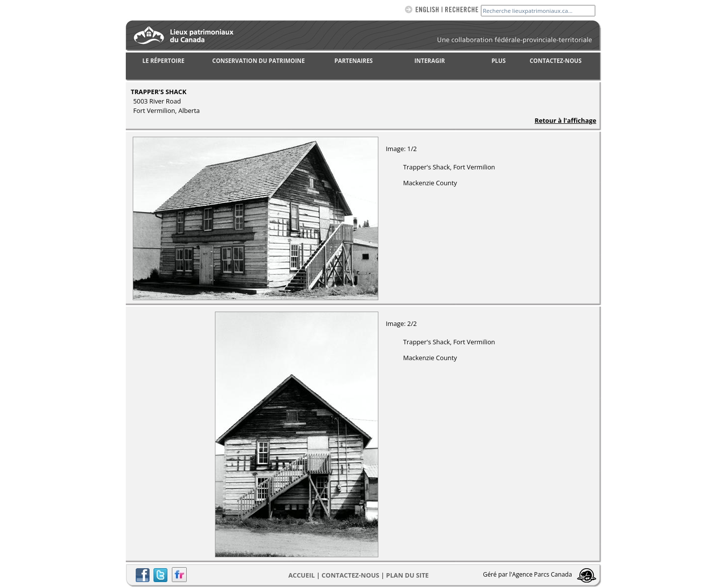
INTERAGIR (430, 61)
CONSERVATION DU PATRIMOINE (259, 61)
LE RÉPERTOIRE (164, 61)
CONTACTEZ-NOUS (556, 61)
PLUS (498, 61)
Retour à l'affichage (566, 120)
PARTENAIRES (353, 61)
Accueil (301, 575)
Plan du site (408, 575)
